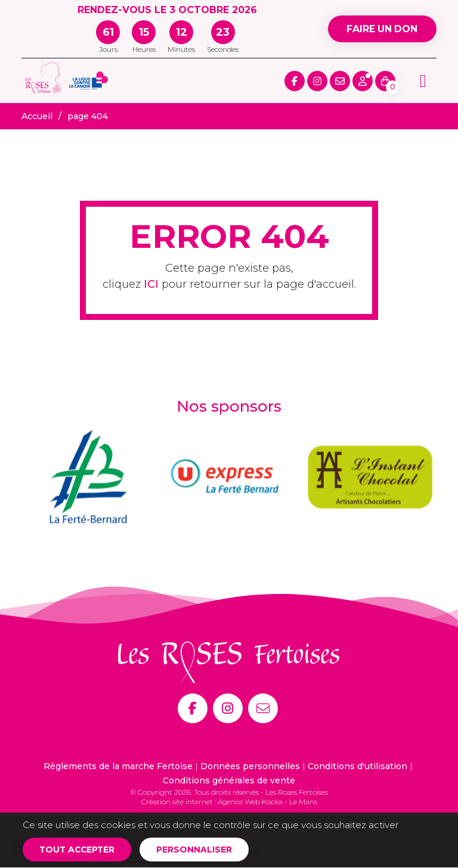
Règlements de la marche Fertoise (118, 766)
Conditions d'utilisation (358, 766)
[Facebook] (193, 708)
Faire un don (381, 29)
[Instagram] (228, 708)
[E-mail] (263, 708)
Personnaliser (197, 850)
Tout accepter (78, 850)
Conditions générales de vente (229, 780)
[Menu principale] (423, 81)
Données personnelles (250, 766)
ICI (151, 284)
